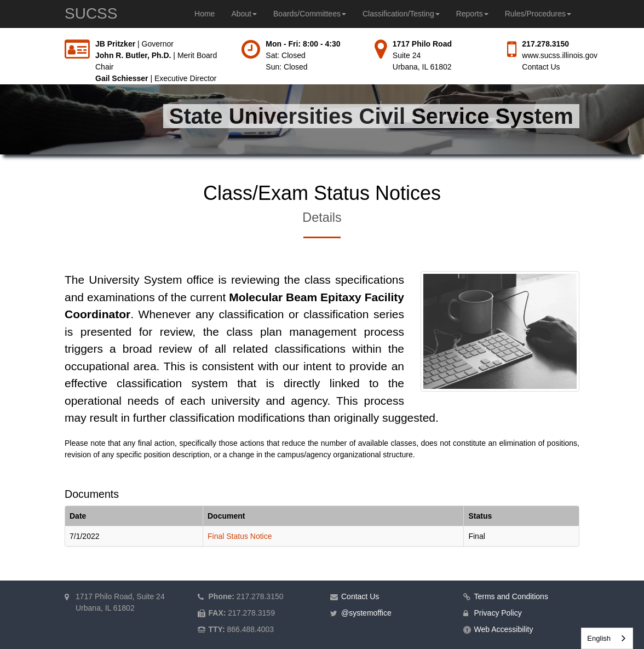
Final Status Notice (240, 536)
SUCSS (91, 13)
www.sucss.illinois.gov (560, 55)
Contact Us (541, 67)
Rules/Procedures (538, 14)
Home (205, 14)
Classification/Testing (401, 14)
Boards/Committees (310, 14)
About (244, 14)
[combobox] (607, 638)
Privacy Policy (498, 613)
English (599, 638)
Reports (472, 14)
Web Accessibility (504, 629)
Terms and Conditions (511, 596)
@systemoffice (366, 613)
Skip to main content (0, 39)
